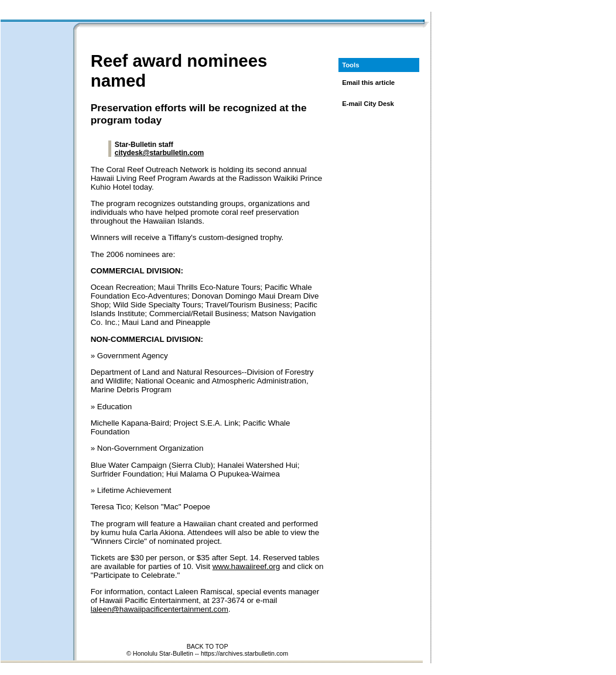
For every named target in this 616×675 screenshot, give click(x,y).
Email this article (368, 83)
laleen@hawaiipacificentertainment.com (160, 609)
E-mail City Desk (368, 104)
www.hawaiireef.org (247, 566)
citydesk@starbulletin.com (159, 153)
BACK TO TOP (208, 646)
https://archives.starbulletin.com (244, 653)
